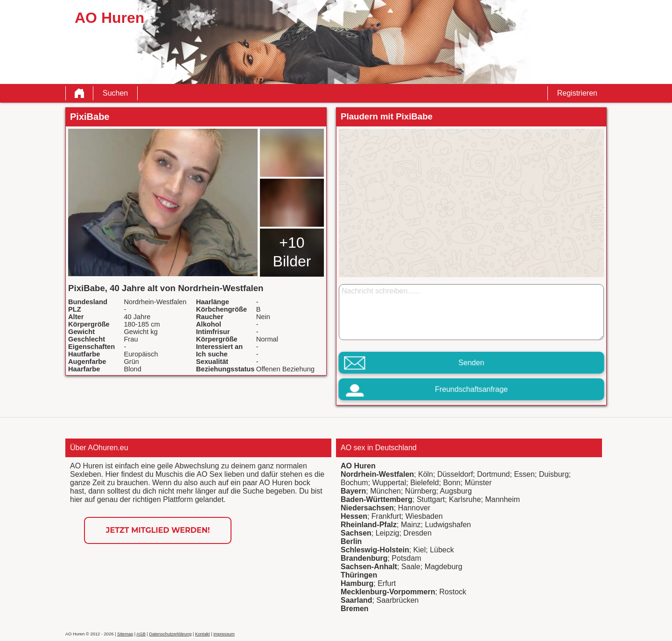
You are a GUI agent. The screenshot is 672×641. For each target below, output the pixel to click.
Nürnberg (421, 491)
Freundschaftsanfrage (471, 389)
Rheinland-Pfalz (369, 525)
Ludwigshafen (448, 525)
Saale (411, 567)
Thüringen (359, 575)
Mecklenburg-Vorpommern (388, 592)
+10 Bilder (292, 252)
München (385, 491)
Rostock (453, 592)
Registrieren (577, 93)
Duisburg (554, 474)
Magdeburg (444, 567)
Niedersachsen (367, 508)
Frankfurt (386, 516)
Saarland (357, 600)
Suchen (115, 93)
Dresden (417, 533)
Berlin (351, 541)
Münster (478, 483)
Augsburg (456, 491)
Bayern (353, 491)
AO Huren (358, 466)
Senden (471, 363)
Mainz (411, 525)
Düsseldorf (455, 474)
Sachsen (356, 533)
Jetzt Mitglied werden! (158, 530)
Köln (426, 474)
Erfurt (387, 583)
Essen (524, 474)
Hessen (354, 516)
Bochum (354, 483)
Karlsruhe (465, 499)
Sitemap (125, 634)
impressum (224, 634)
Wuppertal (389, 483)
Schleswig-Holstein (375, 550)
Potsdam (406, 558)
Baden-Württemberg (377, 499)
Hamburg (357, 583)
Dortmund (493, 474)
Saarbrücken (397, 600)
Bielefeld (424, 483)
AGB (141, 634)
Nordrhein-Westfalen (377, 474)
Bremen (355, 609)
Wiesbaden (424, 516)
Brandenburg (364, 558)
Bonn (451, 483)
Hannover (414, 508)
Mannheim (502, 499)
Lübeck (442, 550)
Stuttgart (431, 499)
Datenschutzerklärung (171, 634)
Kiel (420, 550)
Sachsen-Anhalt (369, 567)
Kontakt (203, 634)
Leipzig (388, 533)
